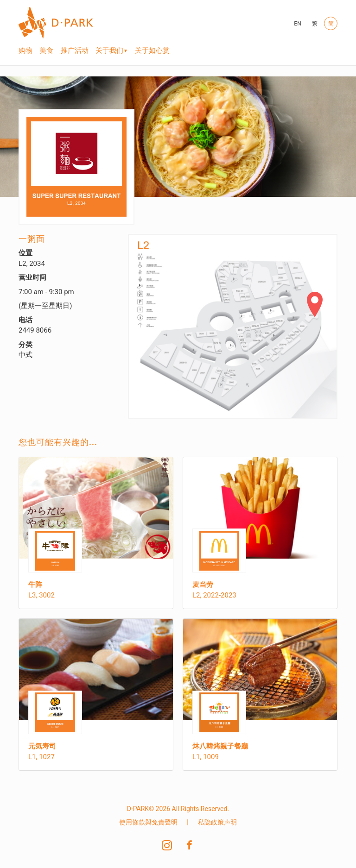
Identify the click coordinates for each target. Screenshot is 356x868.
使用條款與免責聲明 (148, 822)
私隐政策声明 (217, 822)
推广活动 (75, 50)
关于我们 (109, 50)
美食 (46, 50)
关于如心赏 (152, 50)
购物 (25, 50)
